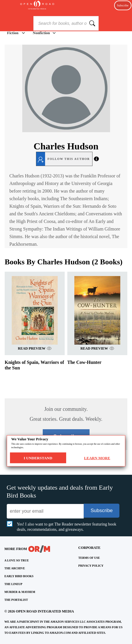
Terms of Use (89, 558)
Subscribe (123, 5)
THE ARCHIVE (15, 568)
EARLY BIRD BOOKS (19, 576)
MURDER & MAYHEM (20, 592)
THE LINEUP (13, 584)
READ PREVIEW (35, 348)
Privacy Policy (91, 566)
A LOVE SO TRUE (17, 560)
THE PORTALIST (16, 600)
